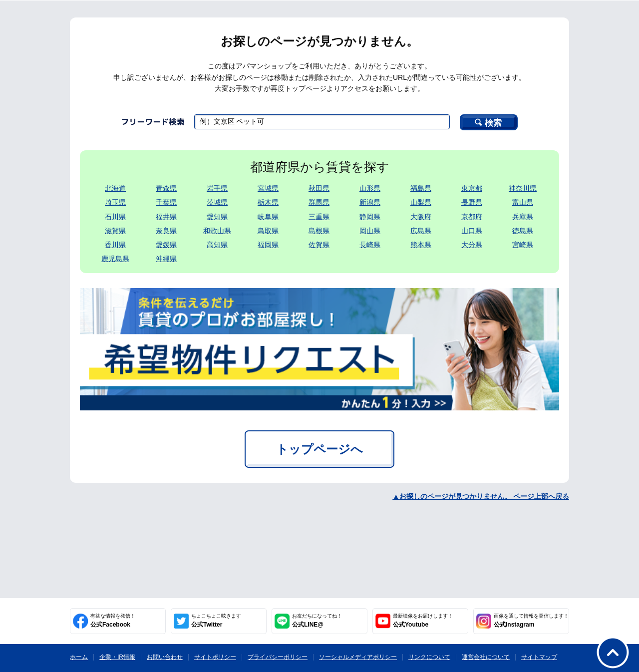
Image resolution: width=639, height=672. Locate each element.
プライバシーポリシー (278, 657)
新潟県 (370, 202)
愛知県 (217, 217)
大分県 (472, 245)
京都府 (472, 217)
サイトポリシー (215, 657)
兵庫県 (523, 217)
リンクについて (429, 657)
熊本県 (421, 245)
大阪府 (421, 217)
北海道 (115, 188)
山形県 (370, 188)
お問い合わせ (165, 657)
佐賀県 (319, 245)
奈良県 (166, 231)
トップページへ (319, 449)
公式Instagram (531, 621)
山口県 (472, 231)
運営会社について (486, 657)
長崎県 (370, 245)
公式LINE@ (317, 621)
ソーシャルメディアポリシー (358, 657)
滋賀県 (115, 231)
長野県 (472, 202)
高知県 (217, 245)
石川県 (115, 217)
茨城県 (217, 202)
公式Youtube (423, 621)
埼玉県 (115, 202)
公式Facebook (113, 621)
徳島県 (523, 231)
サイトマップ (539, 657)
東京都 (472, 188)
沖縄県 (166, 259)
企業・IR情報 (117, 657)
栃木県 (268, 202)
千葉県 (166, 202)
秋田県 (319, 188)
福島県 (421, 188)
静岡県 (370, 217)
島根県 (319, 231)
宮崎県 (523, 245)
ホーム (79, 657)
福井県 (166, 217)
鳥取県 (268, 231)
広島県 (421, 231)
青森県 (166, 188)
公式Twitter (216, 621)
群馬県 (319, 202)
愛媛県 (166, 245)
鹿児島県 (115, 259)
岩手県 (217, 188)
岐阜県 (268, 217)
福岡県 (268, 245)
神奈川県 (523, 188)
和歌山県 (217, 231)
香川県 (115, 245)
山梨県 (421, 202)
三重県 (319, 217)
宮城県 (268, 188)
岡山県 (370, 231)
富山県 (523, 202)
